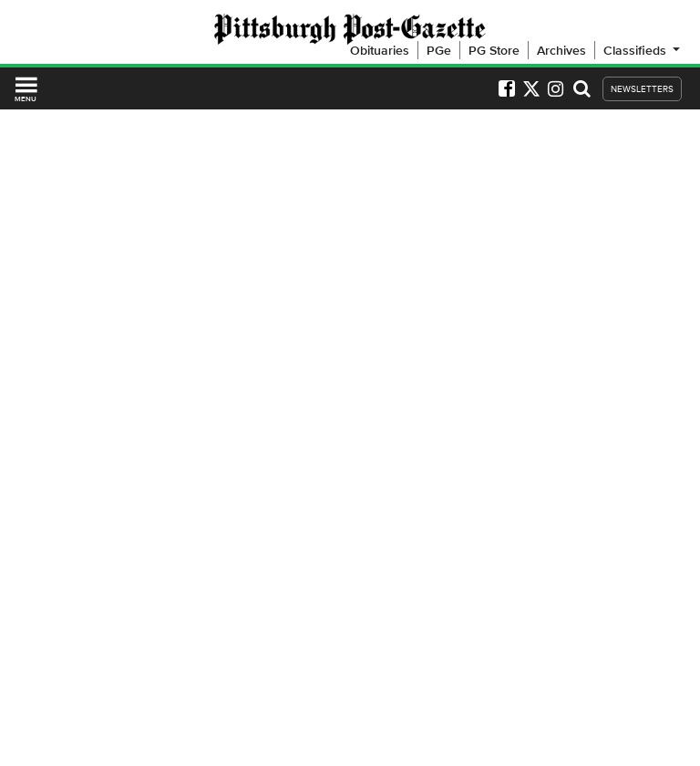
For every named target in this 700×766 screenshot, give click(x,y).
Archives (561, 50)
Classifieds (643, 50)
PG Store (494, 50)
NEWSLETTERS (642, 89)
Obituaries (380, 50)
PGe (439, 50)
